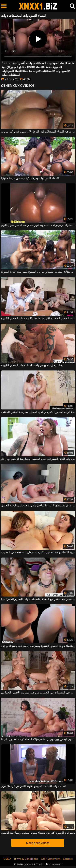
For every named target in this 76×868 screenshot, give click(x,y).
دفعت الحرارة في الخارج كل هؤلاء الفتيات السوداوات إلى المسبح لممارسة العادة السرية (38, 272)
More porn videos (38, 843)
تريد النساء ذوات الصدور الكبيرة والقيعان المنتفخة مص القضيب (38, 552)
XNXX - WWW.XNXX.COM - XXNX (38, 6)
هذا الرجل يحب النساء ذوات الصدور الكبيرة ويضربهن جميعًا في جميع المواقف (38, 646)
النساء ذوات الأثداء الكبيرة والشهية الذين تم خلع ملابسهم (34, 786)
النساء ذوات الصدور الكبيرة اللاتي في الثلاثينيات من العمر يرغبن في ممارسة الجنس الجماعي (38, 693)
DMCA (7, 859)
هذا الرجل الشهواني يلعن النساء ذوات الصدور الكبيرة (32, 365)
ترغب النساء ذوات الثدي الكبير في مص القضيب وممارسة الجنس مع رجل (38, 459)
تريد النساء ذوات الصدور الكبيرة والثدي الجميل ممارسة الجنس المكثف (38, 412)
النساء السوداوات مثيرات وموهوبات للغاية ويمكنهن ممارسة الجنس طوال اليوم (38, 225)
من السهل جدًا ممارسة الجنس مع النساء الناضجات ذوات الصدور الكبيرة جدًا (38, 599)
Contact (68, 859)
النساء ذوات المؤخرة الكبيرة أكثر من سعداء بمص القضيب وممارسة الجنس (38, 833)
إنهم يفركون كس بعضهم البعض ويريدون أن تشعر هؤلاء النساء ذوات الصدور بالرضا (38, 739)
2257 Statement (51, 859)
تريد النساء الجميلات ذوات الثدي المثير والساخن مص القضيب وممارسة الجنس (38, 506)
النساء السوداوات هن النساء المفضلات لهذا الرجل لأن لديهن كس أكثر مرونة (38, 132)
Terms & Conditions (26, 859)
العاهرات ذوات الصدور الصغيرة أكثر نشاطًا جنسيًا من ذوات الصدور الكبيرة (38, 319)
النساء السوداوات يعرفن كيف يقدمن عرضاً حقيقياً (30, 178)
